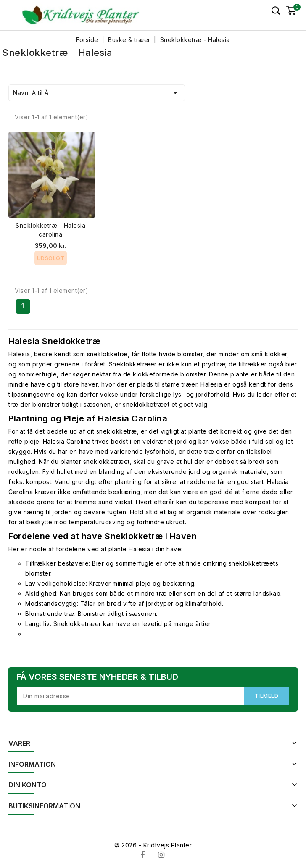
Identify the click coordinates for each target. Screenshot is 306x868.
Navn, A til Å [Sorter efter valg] (97, 93)
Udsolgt (51, 258)
